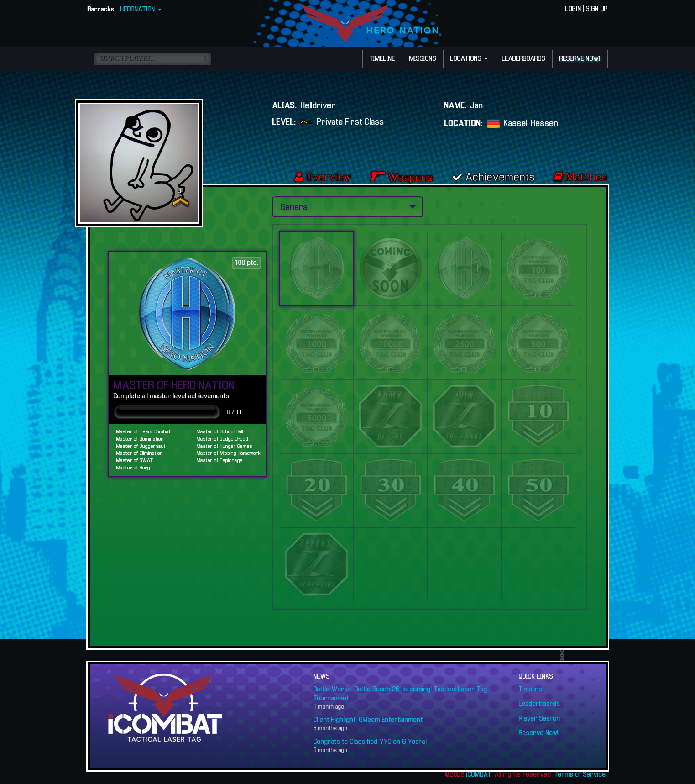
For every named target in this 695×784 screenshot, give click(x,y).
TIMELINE (382, 59)
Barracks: (102, 10)
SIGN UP (597, 9)
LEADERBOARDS (524, 59)
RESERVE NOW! (580, 59)
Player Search (540, 719)
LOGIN (573, 9)
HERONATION (141, 10)
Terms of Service (580, 775)
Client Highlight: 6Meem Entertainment (368, 720)
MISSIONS (423, 59)
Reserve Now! (539, 733)
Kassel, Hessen (531, 123)
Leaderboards (540, 704)
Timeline (531, 689)
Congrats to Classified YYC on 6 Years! (370, 742)
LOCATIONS (469, 59)
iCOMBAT (479, 775)
